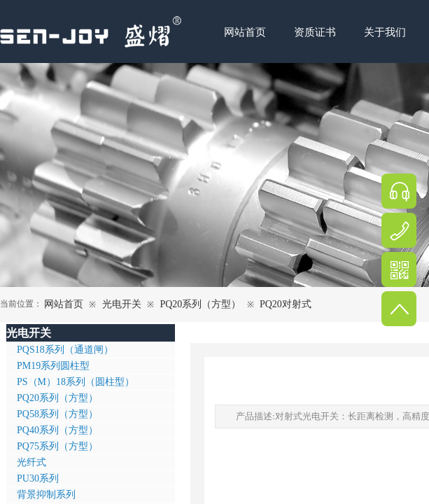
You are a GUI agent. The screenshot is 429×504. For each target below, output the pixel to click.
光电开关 (122, 304)
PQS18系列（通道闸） (65, 350)
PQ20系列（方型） (200, 304)
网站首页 (64, 304)
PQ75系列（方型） (57, 446)
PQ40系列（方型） (57, 430)
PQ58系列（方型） (57, 414)
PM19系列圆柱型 (53, 366)
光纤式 (31, 462)
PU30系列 (38, 478)
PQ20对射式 (286, 304)
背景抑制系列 (46, 495)
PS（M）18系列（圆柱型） (76, 382)
